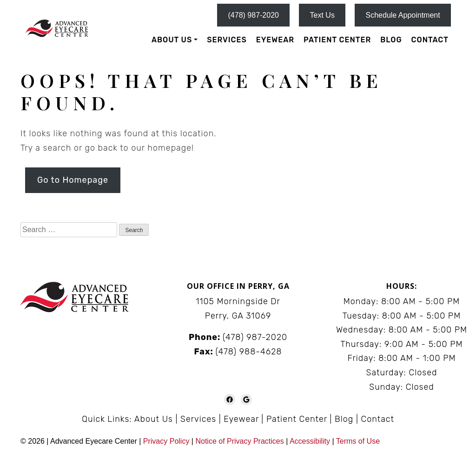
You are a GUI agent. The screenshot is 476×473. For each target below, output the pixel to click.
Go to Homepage (73, 180)
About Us (172, 40)
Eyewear (275, 40)
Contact (430, 40)
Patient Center (337, 40)
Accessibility (310, 441)
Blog (391, 40)
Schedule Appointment (403, 15)
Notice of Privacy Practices (239, 441)
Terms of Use (358, 441)
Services (227, 40)
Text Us (322, 15)
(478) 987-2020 (254, 15)
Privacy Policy (167, 441)
